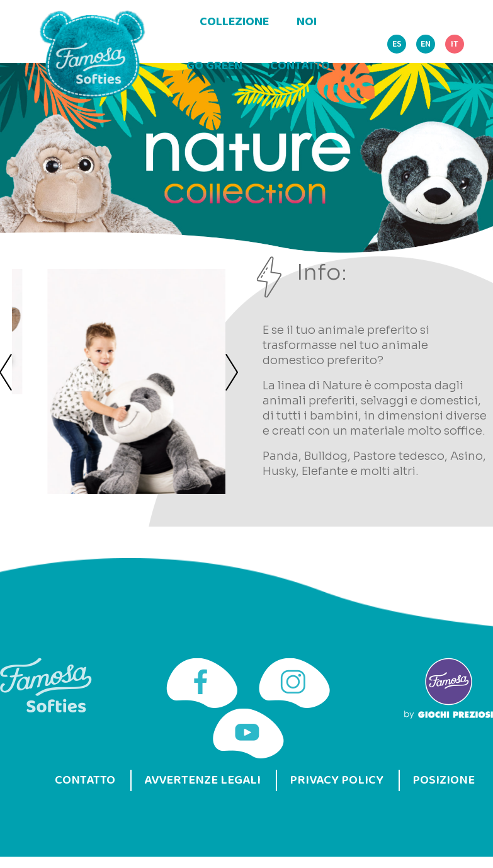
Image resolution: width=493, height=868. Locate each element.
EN (426, 44)
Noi (307, 22)
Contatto (300, 66)
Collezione (234, 22)
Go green (214, 66)
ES (397, 44)
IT (455, 44)
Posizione (444, 780)
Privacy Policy (337, 780)
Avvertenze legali (202, 780)
